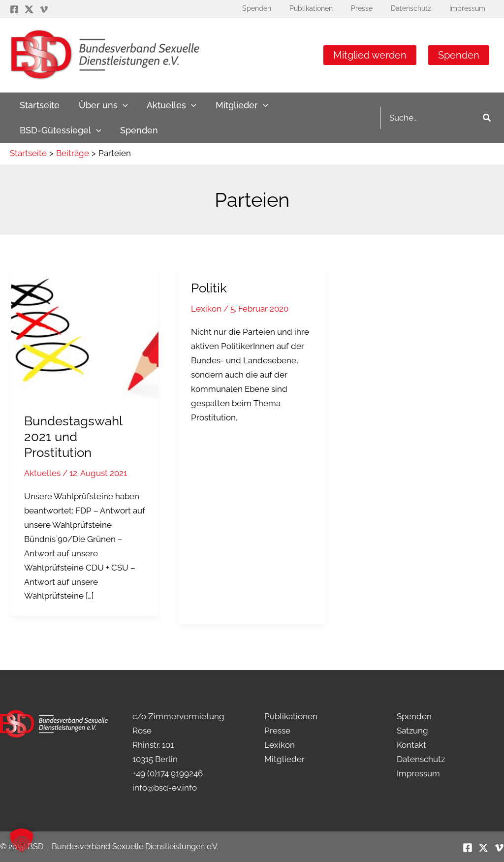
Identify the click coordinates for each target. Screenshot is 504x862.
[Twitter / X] (29, 9)
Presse (277, 731)
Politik (209, 288)
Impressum (418, 773)
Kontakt (411, 745)
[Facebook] (14, 9)
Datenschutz (421, 759)
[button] (22, 840)
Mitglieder (284, 759)
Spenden (459, 55)
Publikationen (291, 716)
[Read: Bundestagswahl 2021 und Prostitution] (85, 334)
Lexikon (206, 309)
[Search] (487, 118)
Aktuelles (42, 473)
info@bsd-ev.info (165, 788)
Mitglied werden (370, 55)
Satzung (412, 731)
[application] (120, 105)
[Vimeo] (44, 9)
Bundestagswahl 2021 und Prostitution (73, 437)
